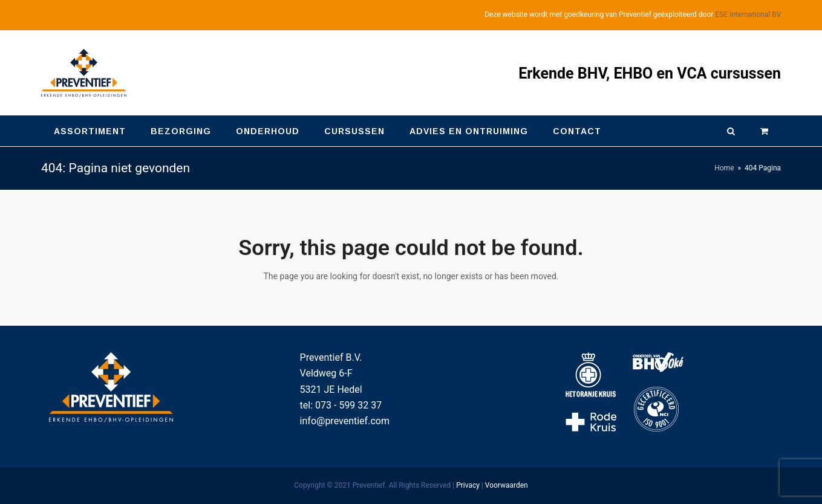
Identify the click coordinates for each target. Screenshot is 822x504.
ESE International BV (748, 15)
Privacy (468, 485)
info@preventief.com (345, 421)
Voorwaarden (507, 485)
